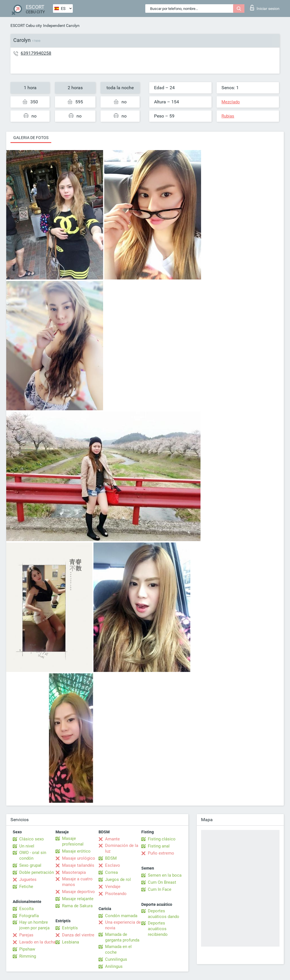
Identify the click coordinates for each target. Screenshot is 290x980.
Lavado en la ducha (37, 942)
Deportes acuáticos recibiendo (158, 929)
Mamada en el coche (118, 949)
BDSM (111, 858)
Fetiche (26, 887)
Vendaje (113, 887)
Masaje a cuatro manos (77, 882)
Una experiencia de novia (123, 925)
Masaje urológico (79, 858)
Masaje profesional (73, 841)
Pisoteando (116, 894)
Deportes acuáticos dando (164, 914)
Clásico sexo (32, 839)
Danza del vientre (78, 935)
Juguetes (28, 879)
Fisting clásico (162, 839)
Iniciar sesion (265, 8)
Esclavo (113, 865)
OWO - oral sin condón (33, 855)
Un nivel (27, 846)
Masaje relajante (78, 899)
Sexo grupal (30, 865)
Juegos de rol (118, 879)
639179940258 (36, 53)
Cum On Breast (162, 882)
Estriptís (70, 928)
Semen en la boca (165, 875)
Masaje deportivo (78, 892)
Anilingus (114, 966)
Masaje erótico (76, 851)
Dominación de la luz (122, 848)
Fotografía (29, 916)
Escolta (26, 909)
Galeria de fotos (31, 138)
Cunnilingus (116, 959)
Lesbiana (71, 942)
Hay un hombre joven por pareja (34, 925)
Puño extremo (161, 853)
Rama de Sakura (77, 906)
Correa (111, 872)
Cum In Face (160, 889)
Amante (112, 839)
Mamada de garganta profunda (122, 937)
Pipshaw (27, 949)
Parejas (26, 935)
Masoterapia (74, 872)
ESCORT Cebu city (26, 25)
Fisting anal (159, 846)
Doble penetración (37, 872)
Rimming (28, 956)
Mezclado (231, 102)
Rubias (228, 116)
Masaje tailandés (78, 865)
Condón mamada (121, 916)
